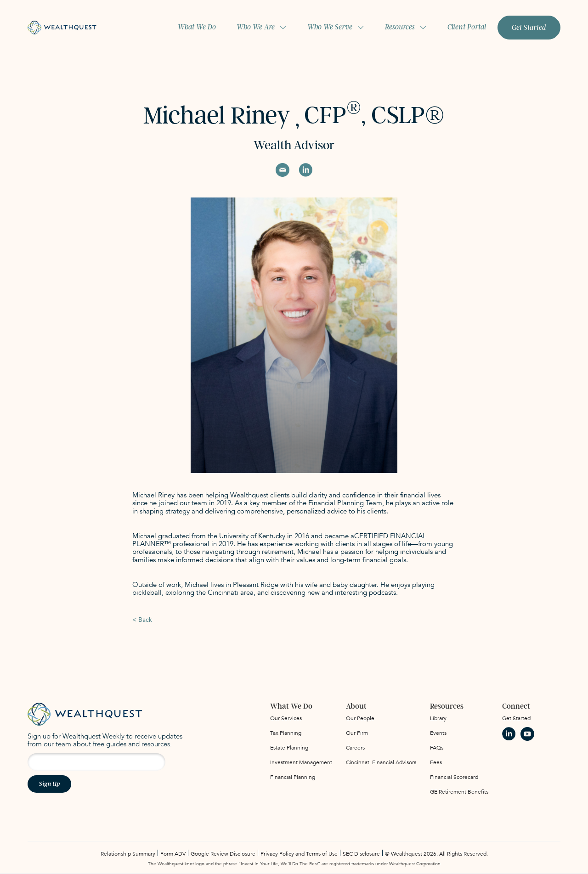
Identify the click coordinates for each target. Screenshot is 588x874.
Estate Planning (289, 748)
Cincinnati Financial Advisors (381, 762)
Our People (360, 718)
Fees (436, 762)
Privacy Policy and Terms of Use (299, 854)
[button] (262, 27)
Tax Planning (286, 733)
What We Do (197, 27)
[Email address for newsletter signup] (96, 762)
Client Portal (467, 27)
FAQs (437, 748)
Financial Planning (293, 777)
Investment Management (301, 762)
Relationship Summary (128, 854)
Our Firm (357, 733)
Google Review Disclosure (223, 854)
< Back (142, 620)
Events (438, 733)
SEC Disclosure (361, 854)
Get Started (529, 28)
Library (438, 718)
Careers (355, 748)
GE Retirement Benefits (459, 792)
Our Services (286, 718)
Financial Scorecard (454, 777)
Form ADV (173, 854)
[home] (62, 27)
